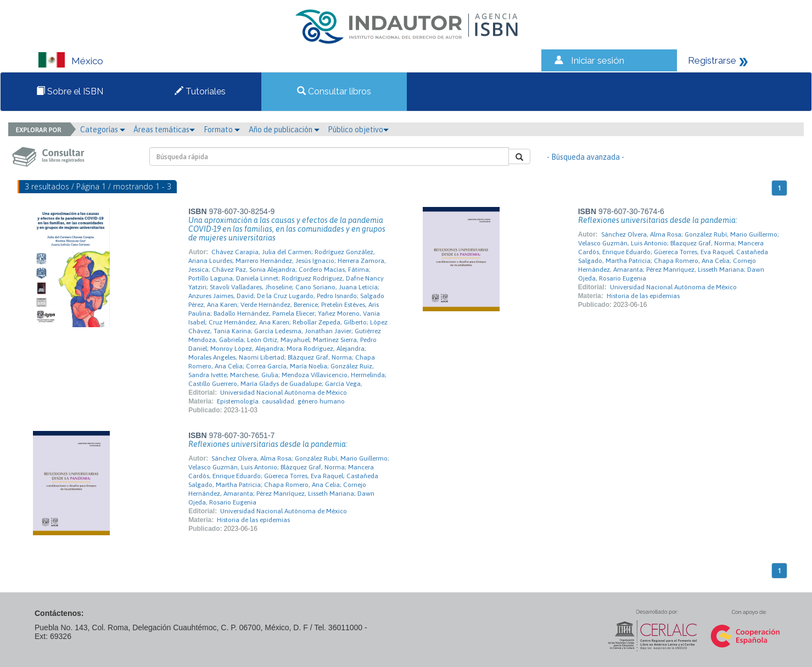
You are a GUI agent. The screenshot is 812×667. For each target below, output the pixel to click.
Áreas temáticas (164, 130)
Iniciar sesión (598, 60)
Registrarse (712, 60)
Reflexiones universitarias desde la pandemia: (658, 220)
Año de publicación (284, 130)
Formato (222, 130)
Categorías (103, 130)
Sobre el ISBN (70, 91)
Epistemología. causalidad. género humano (281, 401)
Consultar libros (334, 91)
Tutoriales (200, 91)
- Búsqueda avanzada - (586, 157)
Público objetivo (358, 130)
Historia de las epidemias (643, 296)
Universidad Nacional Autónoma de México (284, 393)
